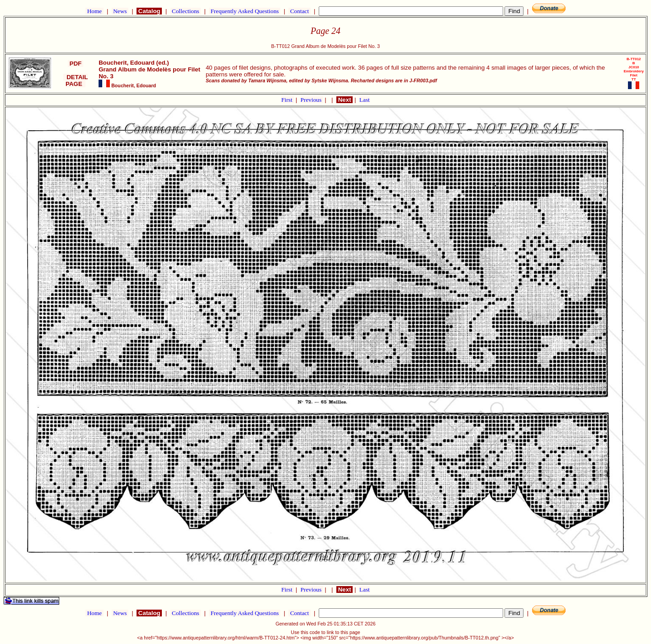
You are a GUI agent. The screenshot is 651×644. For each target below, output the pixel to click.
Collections (186, 11)
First (288, 100)
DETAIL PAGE (76, 80)
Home (94, 11)
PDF (75, 64)
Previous (312, 100)
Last (365, 100)
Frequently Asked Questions (245, 11)
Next (344, 100)
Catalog (149, 11)
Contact (299, 11)
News (120, 11)
